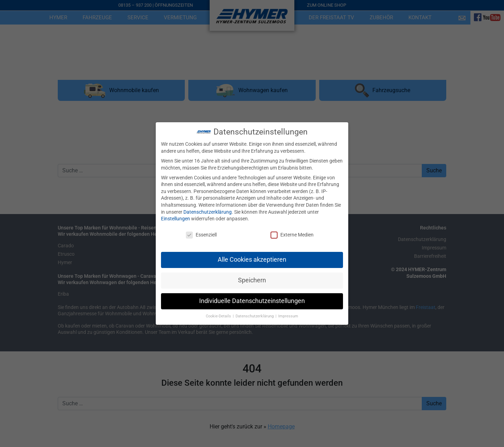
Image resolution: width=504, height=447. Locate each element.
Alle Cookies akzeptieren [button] (252, 254)
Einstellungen (176, 213)
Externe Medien (292, 229)
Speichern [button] (252, 274)
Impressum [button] (288, 310)
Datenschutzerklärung (208, 206)
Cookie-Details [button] (219, 310)
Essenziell (201, 229)
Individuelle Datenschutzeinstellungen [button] (252, 295)
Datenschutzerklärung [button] (255, 310)
